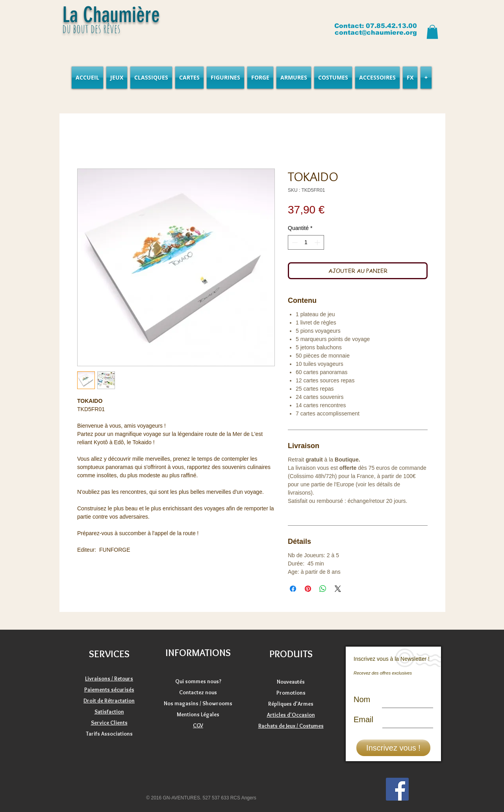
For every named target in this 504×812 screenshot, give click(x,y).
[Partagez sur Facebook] (293, 589)
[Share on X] (338, 589)
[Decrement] (294, 242)
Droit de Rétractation (109, 701)
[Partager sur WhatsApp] (323, 589)
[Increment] (318, 242)
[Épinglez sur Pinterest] (308, 589)
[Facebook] (397, 789)
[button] (432, 32)
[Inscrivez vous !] (393, 748)
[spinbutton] (306, 242)
